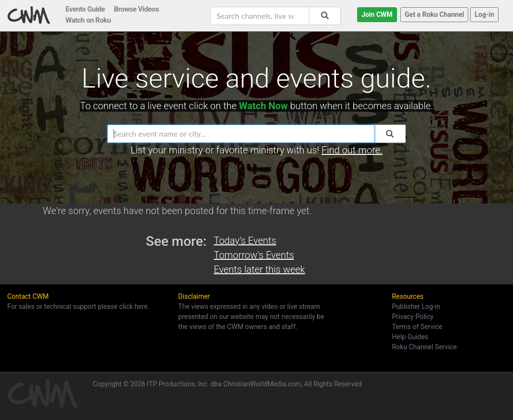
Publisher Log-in (416, 306)
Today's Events (245, 241)
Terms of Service (417, 327)
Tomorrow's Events (254, 255)
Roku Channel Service (424, 347)
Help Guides (410, 337)
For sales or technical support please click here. (78, 306)
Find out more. (352, 150)
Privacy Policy (412, 317)
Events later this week (259, 269)
